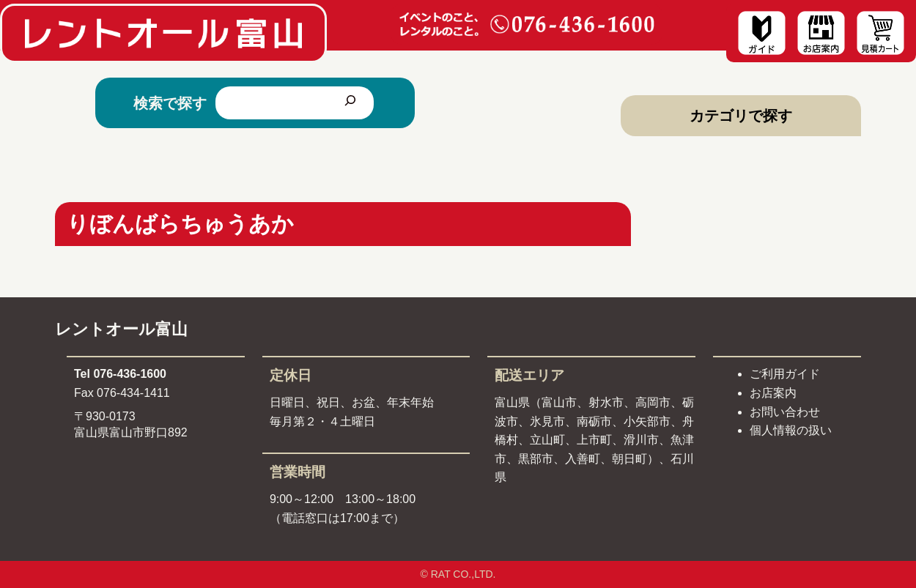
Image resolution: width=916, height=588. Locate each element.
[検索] (350, 103)
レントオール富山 (121, 329)
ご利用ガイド (785, 374)
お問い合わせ (785, 412)
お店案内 (773, 393)
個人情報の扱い (791, 430)
